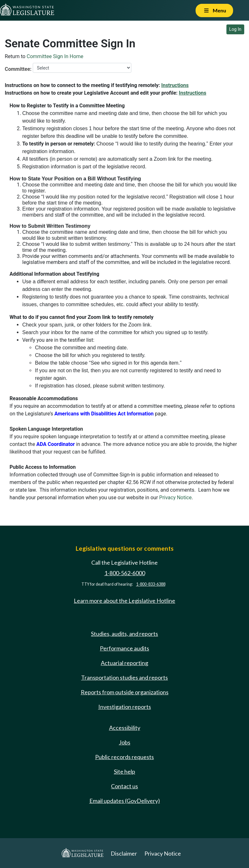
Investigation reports (125, 707)
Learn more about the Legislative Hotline (125, 601)
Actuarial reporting (125, 663)
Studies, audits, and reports (125, 634)
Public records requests (125, 757)
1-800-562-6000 (125, 573)
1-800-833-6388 (151, 584)
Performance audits (125, 648)
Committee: (18, 69)
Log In (235, 29)
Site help (125, 771)
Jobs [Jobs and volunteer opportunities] (125, 742)
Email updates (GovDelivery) (125, 801)
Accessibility (125, 728)
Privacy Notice (176, 498)
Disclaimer (124, 853)
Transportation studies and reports (125, 677)
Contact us (125, 786)
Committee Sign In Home (55, 56)
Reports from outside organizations (125, 692)
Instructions (175, 85)
